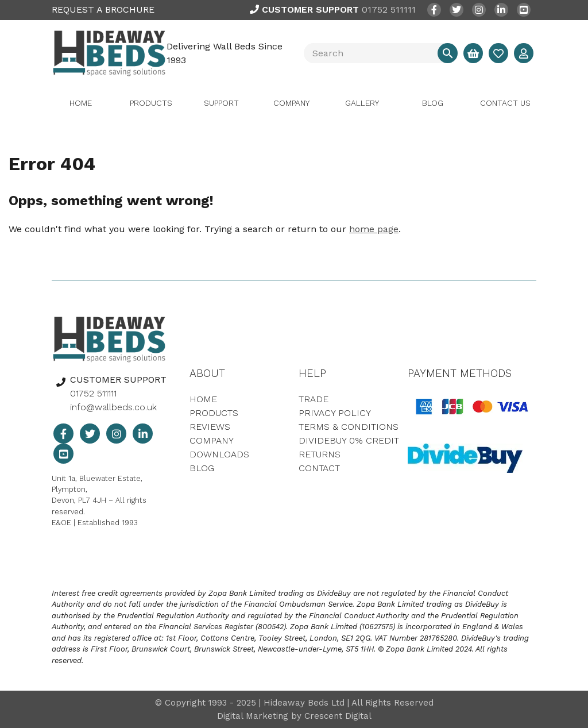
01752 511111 (333, 9)
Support (221, 103)
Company (291, 103)
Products (151, 103)
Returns (320, 454)
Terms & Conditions (349, 427)
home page (374, 229)
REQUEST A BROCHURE (103, 9)
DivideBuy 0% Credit (349, 440)
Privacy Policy (335, 413)
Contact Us (505, 103)
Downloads (219, 454)
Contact (319, 468)
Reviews (210, 427)
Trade (314, 399)
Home (81, 103)
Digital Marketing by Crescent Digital (294, 716)
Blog (433, 103)
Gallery (362, 103)
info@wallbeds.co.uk (113, 407)
